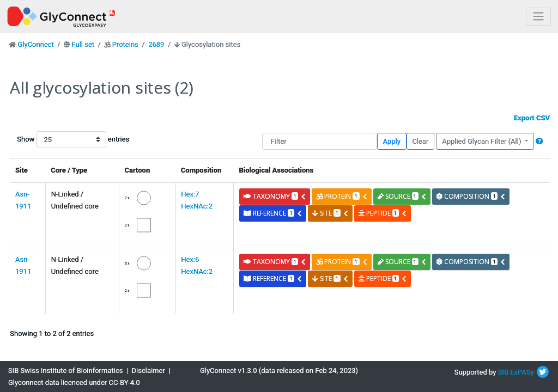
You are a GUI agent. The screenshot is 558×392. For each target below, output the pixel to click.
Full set (83, 44)
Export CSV (532, 118)
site (330, 213)
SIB (503, 372)
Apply (392, 141)
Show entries (52, 140)
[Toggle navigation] (538, 17)
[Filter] (320, 141)
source (402, 196)
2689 (156, 44)
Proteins (125, 44)
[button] (539, 141)
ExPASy (522, 372)
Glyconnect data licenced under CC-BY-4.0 (74, 382)
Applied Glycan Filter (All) (483, 141)
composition (471, 196)
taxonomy (275, 196)
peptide (383, 213)
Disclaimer (148, 370)
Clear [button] (420, 141)
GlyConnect (35, 44)
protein (342, 196)
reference (273, 213)
